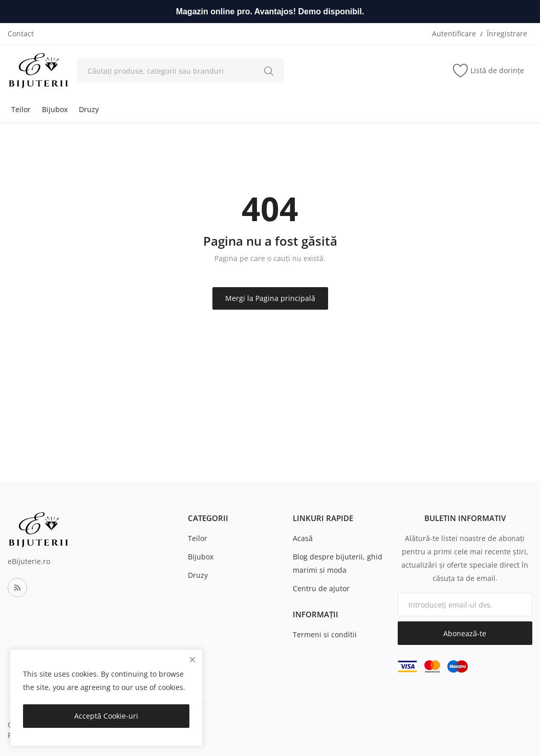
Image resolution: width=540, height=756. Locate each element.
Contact (21, 34)
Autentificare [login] (454, 34)
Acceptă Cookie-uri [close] (106, 716)
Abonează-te (465, 633)
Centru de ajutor (321, 588)
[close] (192, 660)
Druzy (89, 109)
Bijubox (55, 109)
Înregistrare (507, 34)
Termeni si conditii (325, 634)
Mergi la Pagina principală (270, 298)
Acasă (303, 538)
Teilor (21, 109)
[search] (269, 71)
